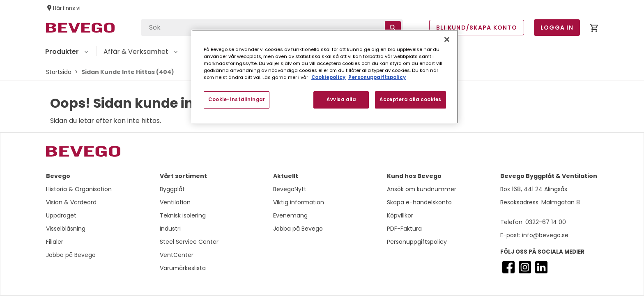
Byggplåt (172, 189)
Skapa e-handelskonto (419, 202)
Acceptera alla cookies (411, 99)
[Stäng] (447, 39)
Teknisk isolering (183, 215)
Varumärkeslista (183, 268)
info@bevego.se (544, 235)
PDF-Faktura (404, 229)
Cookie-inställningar (237, 99)
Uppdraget (61, 215)
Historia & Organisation (79, 189)
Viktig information (299, 202)
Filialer (55, 242)
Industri (170, 229)
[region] (325, 77)
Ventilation (175, 202)
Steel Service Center (189, 242)
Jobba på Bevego (71, 255)
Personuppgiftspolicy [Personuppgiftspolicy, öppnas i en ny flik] (377, 77)
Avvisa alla (341, 99)
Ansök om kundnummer (422, 189)
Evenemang (290, 215)
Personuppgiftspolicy (417, 242)
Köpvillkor (400, 215)
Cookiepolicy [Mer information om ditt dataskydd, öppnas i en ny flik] (329, 77)
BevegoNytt (290, 189)
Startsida (59, 72)
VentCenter (177, 255)
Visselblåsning (66, 229)
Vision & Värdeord (71, 202)
